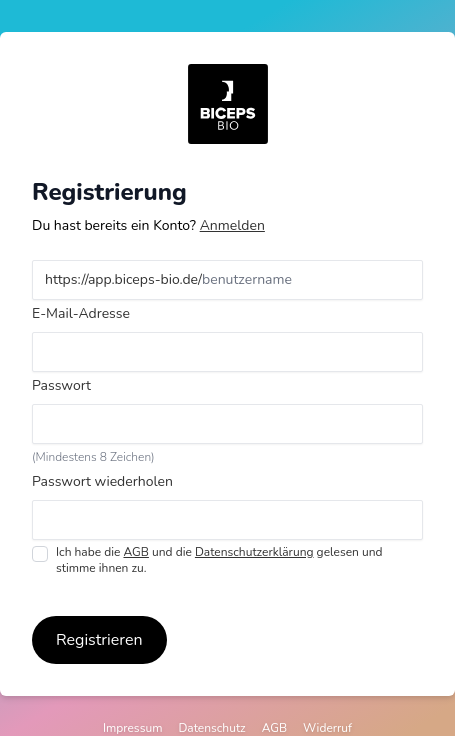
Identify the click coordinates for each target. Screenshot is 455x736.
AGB (135, 552)
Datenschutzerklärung (254, 552)
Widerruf (327, 728)
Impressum (133, 728)
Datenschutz (211, 728)
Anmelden (232, 225)
